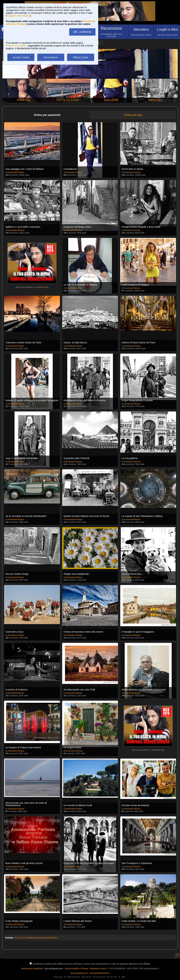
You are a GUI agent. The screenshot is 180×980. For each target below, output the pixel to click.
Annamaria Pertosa (16, 172)
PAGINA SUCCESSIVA (47, 938)
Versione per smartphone (32, 969)
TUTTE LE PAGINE (24, 938)
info (46, 287)
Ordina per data (133, 115)
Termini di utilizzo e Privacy (76, 969)
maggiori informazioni (18, 16)
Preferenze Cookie (16, 46)
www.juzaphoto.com (79, 973)
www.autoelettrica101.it (99, 973)
